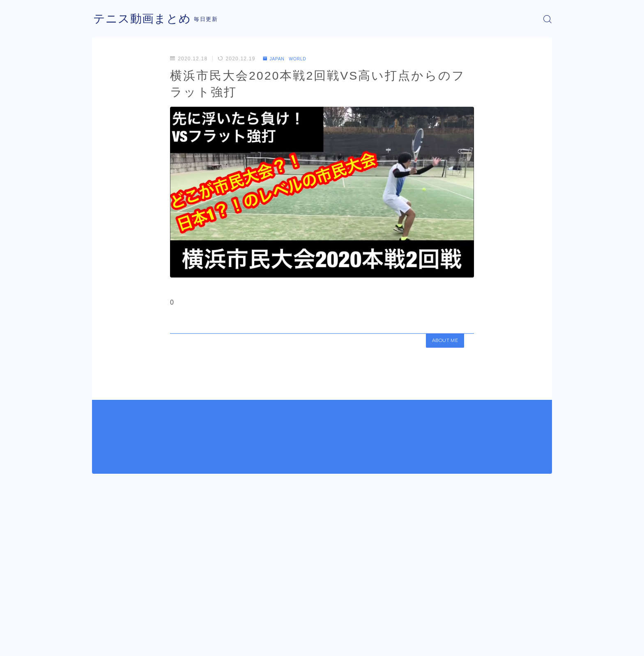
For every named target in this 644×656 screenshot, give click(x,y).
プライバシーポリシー (161, 644)
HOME (101, 619)
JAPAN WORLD (288, 59)
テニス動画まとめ (145, 19)
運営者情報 (106, 644)
